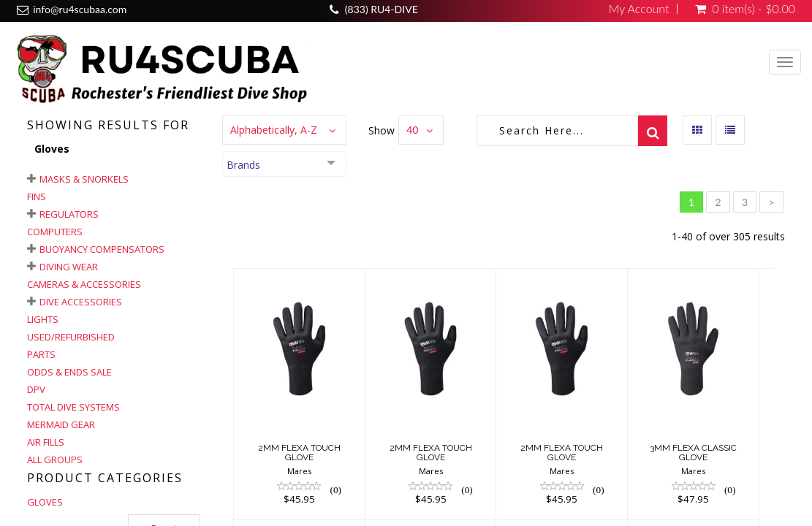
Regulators (69, 214)
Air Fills (46, 442)
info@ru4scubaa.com (80, 9)
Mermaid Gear (61, 424)
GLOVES (45, 502)
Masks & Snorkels (84, 179)
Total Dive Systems (73, 407)
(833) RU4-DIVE (382, 9)
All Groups (55, 460)
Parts (41, 354)
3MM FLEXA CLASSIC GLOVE (693, 453)
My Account (639, 9)
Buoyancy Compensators (102, 249)
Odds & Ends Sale (69, 372)
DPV (36, 389)
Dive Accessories (81, 302)
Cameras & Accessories (84, 284)
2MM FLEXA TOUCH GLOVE (299, 453)
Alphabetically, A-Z (274, 130)
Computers (55, 232)
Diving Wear (69, 267)
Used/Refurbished (71, 337)
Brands (243, 165)
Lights (43, 319)
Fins (37, 197)
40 (412, 130)
